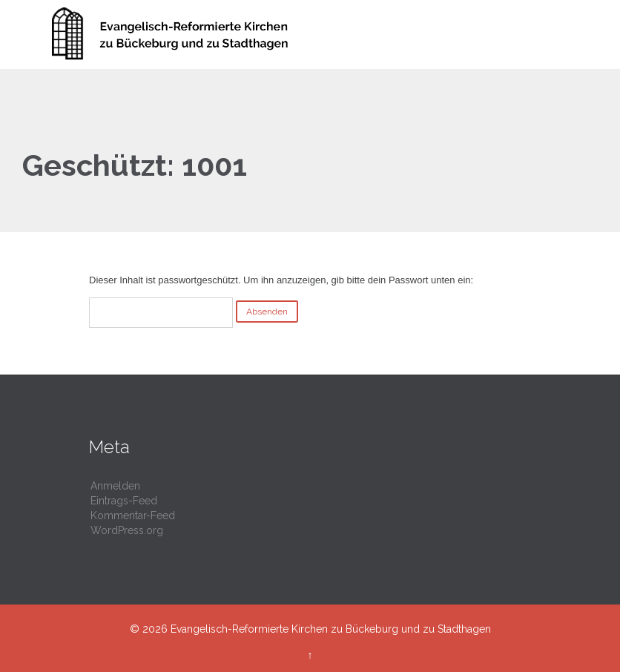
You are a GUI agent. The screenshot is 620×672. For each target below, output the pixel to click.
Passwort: (161, 313)
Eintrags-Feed (124, 501)
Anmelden (115, 486)
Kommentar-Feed (133, 515)
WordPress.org (127, 530)
